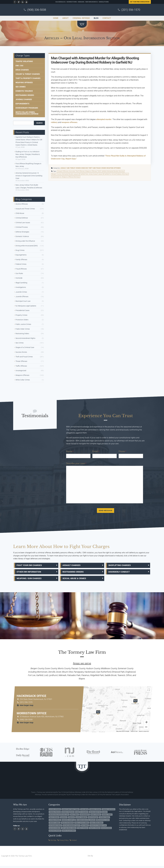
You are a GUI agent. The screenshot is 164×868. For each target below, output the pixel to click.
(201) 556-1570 (131, 10)
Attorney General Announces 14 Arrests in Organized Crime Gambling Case (29, 176)
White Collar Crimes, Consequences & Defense (27, 113)
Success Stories (21, 352)
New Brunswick (92, 2)
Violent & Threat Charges (28, 74)
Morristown (72, 2)
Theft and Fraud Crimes (97, 168)
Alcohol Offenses (22, 204)
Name (70, 451)
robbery (54, 122)
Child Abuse (20, 213)
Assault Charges (73, 566)
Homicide (85, 168)
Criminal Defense (22, 218)
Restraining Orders (25, 95)
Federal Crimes (21, 264)
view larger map (25, 707)
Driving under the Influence (25, 241)
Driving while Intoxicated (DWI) (27, 246)
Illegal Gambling (21, 283)
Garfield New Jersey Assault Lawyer (91, 174)
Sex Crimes (21, 87)
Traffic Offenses (21, 366)
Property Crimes (21, 315)
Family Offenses (21, 260)
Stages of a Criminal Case (25, 347)
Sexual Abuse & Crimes (76, 580)
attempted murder (104, 119)
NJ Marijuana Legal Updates (26, 306)
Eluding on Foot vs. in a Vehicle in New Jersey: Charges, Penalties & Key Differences (28, 154)
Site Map (53, 842)
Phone (122, 451)
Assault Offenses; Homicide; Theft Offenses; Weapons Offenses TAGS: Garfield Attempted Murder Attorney (91, 171)
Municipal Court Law (23, 301)
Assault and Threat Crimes (71, 168)
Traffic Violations (24, 61)
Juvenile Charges (24, 99)
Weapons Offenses (114, 168)
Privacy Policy (64, 842)
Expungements (22, 104)
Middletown (104, 2)
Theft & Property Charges (28, 78)
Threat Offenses (21, 361)
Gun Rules (19, 273)
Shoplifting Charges (121, 566)
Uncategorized (21, 371)
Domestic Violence (24, 91)
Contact (74, 842)
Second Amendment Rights (25, 338)
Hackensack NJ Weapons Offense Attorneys (66, 177)
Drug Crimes (20, 250)
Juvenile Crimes (21, 292)
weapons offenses (69, 122)
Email (96, 451)
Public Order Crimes (23, 329)
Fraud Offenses (21, 269)
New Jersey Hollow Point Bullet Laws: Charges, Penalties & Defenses (29, 186)
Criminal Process (22, 227)
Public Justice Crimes (23, 324)
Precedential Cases (22, 310)
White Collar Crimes (23, 380)
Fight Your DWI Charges (31, 566)
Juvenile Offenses (22, 297)
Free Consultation (140, 2)
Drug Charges (22, 70)
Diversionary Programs (27, 108)
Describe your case (76, 463)
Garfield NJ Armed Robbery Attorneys (116, 174)
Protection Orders (22, 320)
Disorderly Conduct (120, 573)
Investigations (21, 287)
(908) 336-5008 (37, 10)
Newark (81, 2)
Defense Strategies (22, 232)
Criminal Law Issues (23, 223)
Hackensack (60, 2)
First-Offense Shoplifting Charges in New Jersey (28, 165)
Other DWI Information (30, 573)
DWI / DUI (19, 66)
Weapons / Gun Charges (31, 580)
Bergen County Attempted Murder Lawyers (65, 174)
